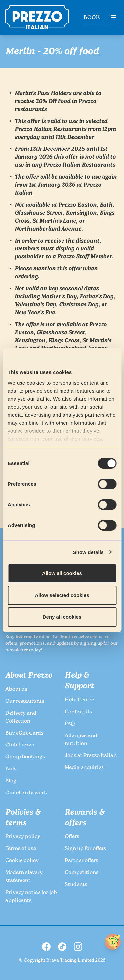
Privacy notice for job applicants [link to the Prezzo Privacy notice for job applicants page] (31, 897)
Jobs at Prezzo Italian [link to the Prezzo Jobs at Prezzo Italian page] (91, 756)
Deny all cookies (62, 617)
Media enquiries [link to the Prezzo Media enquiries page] (84, 768)
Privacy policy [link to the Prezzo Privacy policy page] (23, 837)
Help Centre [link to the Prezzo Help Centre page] (79, 700)
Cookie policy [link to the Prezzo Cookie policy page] (22, 861)
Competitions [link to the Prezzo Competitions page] (82, 873)
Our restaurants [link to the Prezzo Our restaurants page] (25, 701)
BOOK (92, 18)
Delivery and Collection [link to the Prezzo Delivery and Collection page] (21, 717)
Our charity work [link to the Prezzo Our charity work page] (26, 793)
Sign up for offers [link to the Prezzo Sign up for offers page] (85, 849)
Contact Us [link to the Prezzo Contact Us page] (78, 712)
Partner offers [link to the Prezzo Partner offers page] (82, 861)
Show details (88, 552)
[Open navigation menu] (113, 17)
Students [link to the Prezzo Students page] (76, 885)
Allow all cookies (62, 573)
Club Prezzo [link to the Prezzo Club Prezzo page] (20, 745)
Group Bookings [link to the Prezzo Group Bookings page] (25, 757)
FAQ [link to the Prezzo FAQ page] (70, 724)
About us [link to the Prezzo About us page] (16, 689)
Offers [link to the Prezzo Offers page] (72, 837)
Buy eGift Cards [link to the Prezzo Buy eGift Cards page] (24, 733)
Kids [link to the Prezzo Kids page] (11, 769)
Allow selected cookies (62, 595)
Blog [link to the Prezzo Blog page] (11, 781)
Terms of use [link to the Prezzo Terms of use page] (21, 849)
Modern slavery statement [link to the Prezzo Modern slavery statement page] (24, 877)
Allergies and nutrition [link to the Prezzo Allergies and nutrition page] (81, 740)
